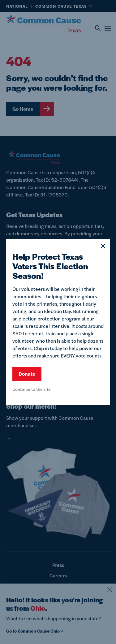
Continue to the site (32, 389)
